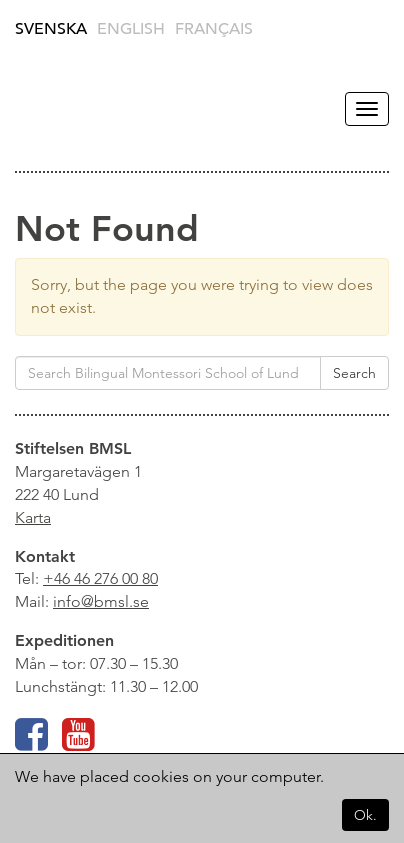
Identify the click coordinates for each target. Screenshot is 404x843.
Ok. (365, 815)
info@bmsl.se (101, 601)
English (131, 29)
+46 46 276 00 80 (100, 578)
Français (214, 29)
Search (354, 373)
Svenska (51, 29)
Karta (33, 517)
